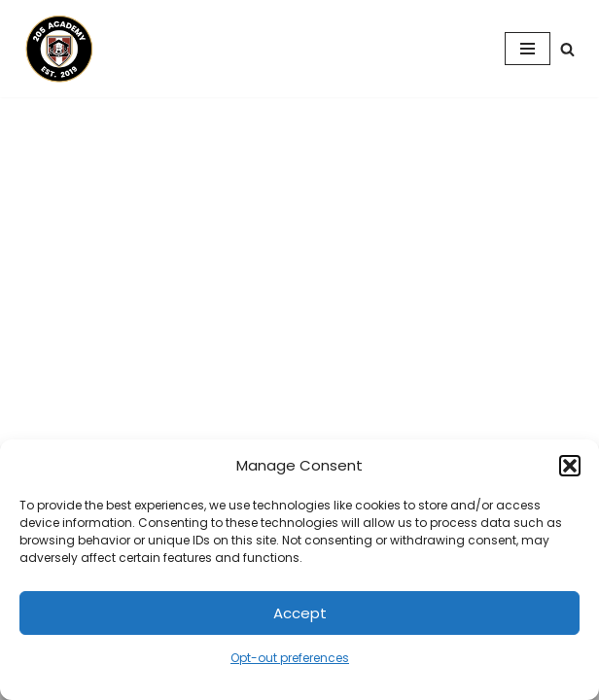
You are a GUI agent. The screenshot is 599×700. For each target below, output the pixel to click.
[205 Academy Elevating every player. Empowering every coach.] (54, 49)
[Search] (567, 49)
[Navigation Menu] (528, 49)
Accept (300, 613)
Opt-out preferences (290, 658)
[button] (570, 466)
